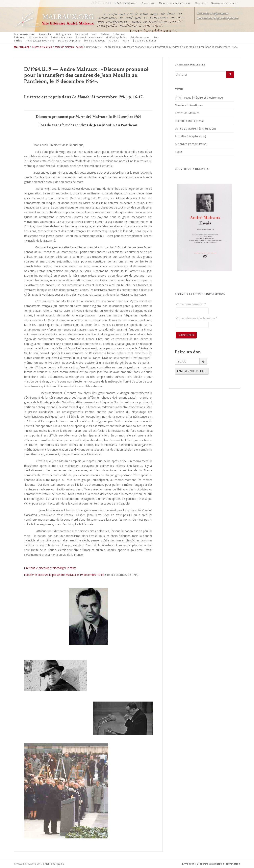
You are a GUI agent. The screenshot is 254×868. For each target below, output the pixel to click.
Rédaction (147, 3)
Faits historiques (140, 37)
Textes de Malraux (187, 113)
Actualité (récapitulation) (190, 136)
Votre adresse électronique (197, 318)
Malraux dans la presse (190, 121)
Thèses (105, 34)
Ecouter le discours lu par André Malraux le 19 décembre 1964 (64, 575)
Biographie (45, 34)
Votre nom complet (191, 304)
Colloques (119, 34)
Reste (126, 41)
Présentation (126, 3)
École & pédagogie (95, 41)
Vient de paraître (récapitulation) (195, 128)
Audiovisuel (81, 34)
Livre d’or (188, 864)
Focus (179, 152)
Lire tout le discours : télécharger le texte (50, 568)
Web (94, 34)
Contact (201, 3)
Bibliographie (63, 34)
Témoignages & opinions (40, 41)
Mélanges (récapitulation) (191, 144)
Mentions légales (54, 864)
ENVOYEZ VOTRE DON (192, 371)
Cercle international (175, 3)
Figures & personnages (89, 37)
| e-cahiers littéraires (145, 41)
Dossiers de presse (69, 41)
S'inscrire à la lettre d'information (218, 864)
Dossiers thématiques (189, 105)
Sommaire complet (225, 3)
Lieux (156, 37)
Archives (114, 41)
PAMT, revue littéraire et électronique (199, 98)
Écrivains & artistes (61, 37)
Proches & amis (38, 37)
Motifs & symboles (116, 37)
